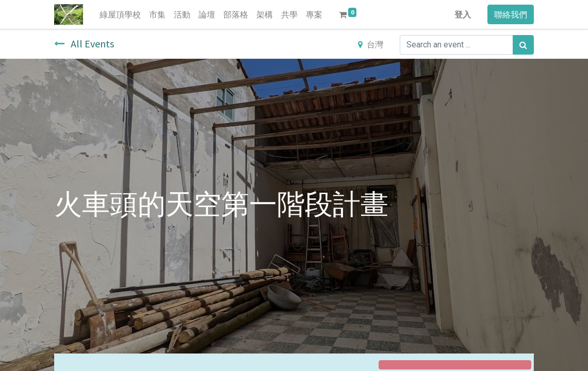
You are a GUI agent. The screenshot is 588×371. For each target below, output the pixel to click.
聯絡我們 (511, 14)
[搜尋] (523, 45)
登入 (463, 14)
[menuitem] (120, 14)
